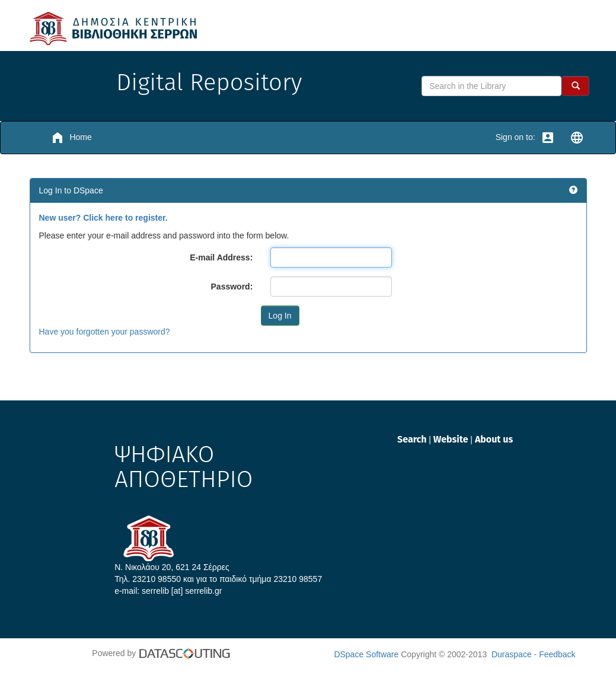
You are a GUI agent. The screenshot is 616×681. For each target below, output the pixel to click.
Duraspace (512, 654)
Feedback (557, 654)
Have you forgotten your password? (105, 332)
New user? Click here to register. (103, 218)
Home (71, 138)
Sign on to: (525, 138)
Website (452, 439)
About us (494, 439)
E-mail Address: (221, 257)
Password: (232, 287)
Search (413, 439)
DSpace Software (366, 654)
